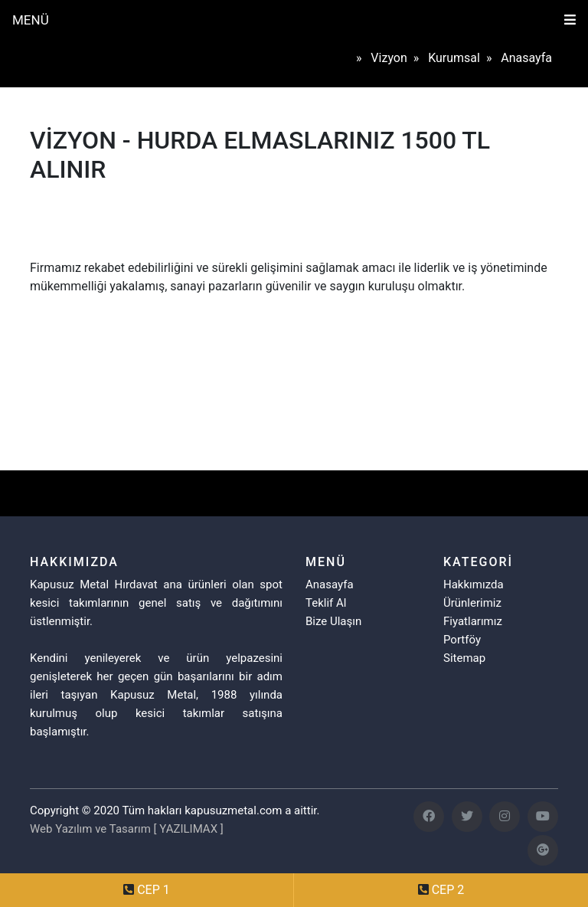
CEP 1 (154, 890)
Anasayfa (330, 584)
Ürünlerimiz (472, 603)
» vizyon (385, 58)
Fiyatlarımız (473, 621)
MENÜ (31, 20)
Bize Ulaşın (333, 621)
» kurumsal (450, 58)
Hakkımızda (474, 584)
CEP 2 (448, 890)
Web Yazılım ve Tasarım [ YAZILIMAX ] (127, 829)
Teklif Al (326, 603)
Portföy (462, 640)
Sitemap (464, 658)
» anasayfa (522, 58)
